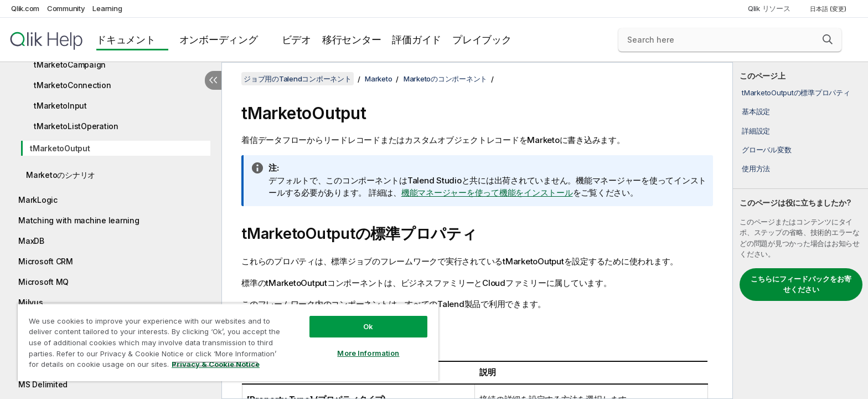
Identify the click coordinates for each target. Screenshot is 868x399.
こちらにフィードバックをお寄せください (801, 284)
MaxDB (31, 241)
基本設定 (756, 111)
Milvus (31, 302)
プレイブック (482, 40)
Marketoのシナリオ (61, 175)
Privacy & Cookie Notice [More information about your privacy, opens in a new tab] (216, 364)
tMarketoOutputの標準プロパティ (796, 93)
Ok (368, 326)
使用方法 (756, 168)
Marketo (378, 79)
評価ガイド (417, 40)
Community (66, 8)
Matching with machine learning (79, 220)
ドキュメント (126, 40)
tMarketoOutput (60, 148)
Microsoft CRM (46, 261)
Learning (107, 8)
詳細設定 (756, 131)
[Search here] (730, 40)
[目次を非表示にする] (213, 80)
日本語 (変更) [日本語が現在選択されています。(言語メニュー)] (829, 9)
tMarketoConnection (73, 85)
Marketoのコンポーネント (445, 79)
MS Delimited (43, 384)
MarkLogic (38, 200)
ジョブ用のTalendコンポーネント (298, 79)
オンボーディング (219, 40)
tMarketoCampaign (70, 65)
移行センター (352, 40)
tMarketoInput (60, 106)
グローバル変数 (766, 150)
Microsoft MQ (43, 282)
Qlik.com (25, 8)
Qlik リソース (769, 8)
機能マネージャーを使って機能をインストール (487, 193)
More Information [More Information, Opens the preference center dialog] (368, 353)
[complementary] (800, 231)
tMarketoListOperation (76, 126)
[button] (828, 39)
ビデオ (296, 40)
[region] (228, 342)
